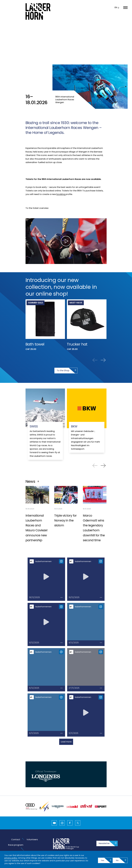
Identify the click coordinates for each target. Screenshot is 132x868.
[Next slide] (103, 339)
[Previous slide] (95, 339)
